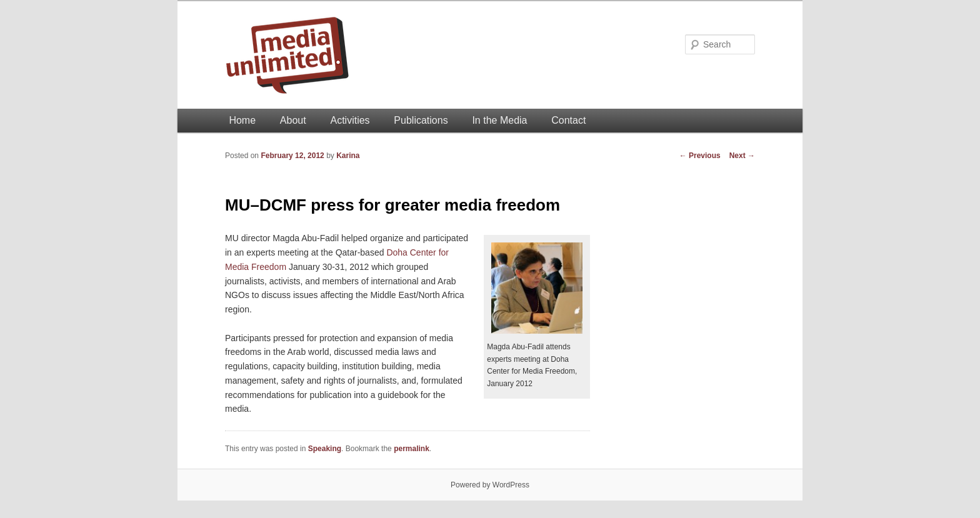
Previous (700, 156)
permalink (412, 449)
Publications (421, 120)
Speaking (325, 449)
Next (742, 156)
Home (242, 120)
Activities (350, 120)
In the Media (499, 120)
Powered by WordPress (490, 485)
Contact (568, 120)
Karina (348, 156)
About (293, 120)
